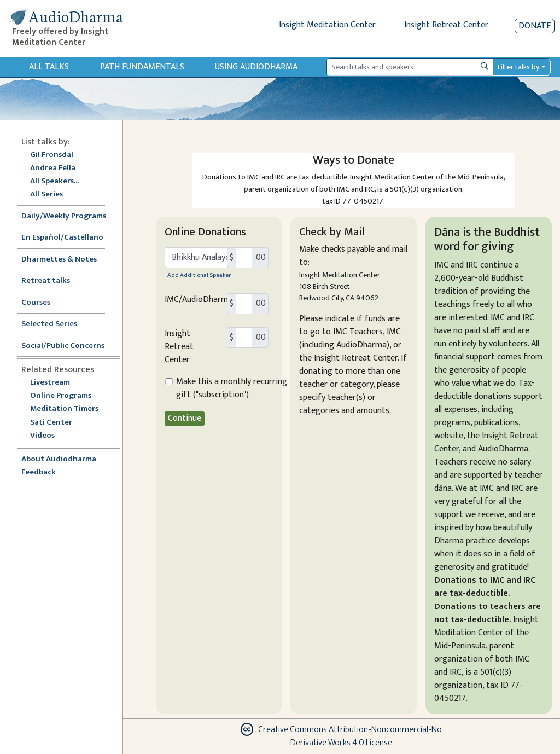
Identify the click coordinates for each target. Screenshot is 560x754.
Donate (535, 26)
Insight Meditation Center (327, 25)
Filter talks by (518, 67)
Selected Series (56, 324)
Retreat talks (46, 281)
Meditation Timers (64, 409)
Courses (36, 303)
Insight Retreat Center (446, 25)
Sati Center (51, 423)
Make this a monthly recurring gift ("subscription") (232, 388)
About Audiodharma (59, 459)
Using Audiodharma (256, 67)
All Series (46, 195)
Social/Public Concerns (63, 346)
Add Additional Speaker (199, 275)
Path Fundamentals (142, 67)
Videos (48, 436)
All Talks (49, 67)
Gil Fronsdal (52, 155)
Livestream (50, 383)
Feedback (39, 472)
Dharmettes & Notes (59, 260)
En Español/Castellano (62, 238)
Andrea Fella (53, 168)
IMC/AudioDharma (199, 300)
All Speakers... (54, 181)
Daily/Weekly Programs (69, 216)
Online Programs (61, 396)
